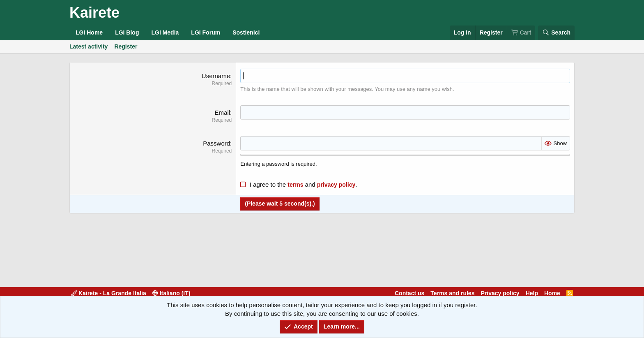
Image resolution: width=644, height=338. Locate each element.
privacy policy (336, 185)
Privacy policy (500, 293)
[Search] (556, 33)
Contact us (409, 293)
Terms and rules (452, 293)
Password (216, 143)
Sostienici (246, 32)
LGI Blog (127, 32)
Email (223, 112)
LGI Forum (206, 32)
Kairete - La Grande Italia (109, 293)
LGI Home (89, 32)
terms (295, 185)
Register (126, 46)
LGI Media (165, 32)
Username (216, 76)
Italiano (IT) (171, 293)
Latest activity (89, 46)
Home (552, 293)
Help (532, 293)
